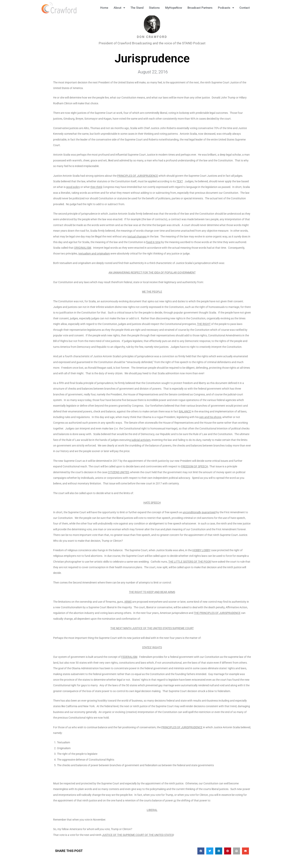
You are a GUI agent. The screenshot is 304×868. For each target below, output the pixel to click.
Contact (245, 8)
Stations (154, 8)
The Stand (137, 8)
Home (104, 8)
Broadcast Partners (200, 8)
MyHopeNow (174, 8)
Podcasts (226, 8)
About (119, 8)
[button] (259, 8)
